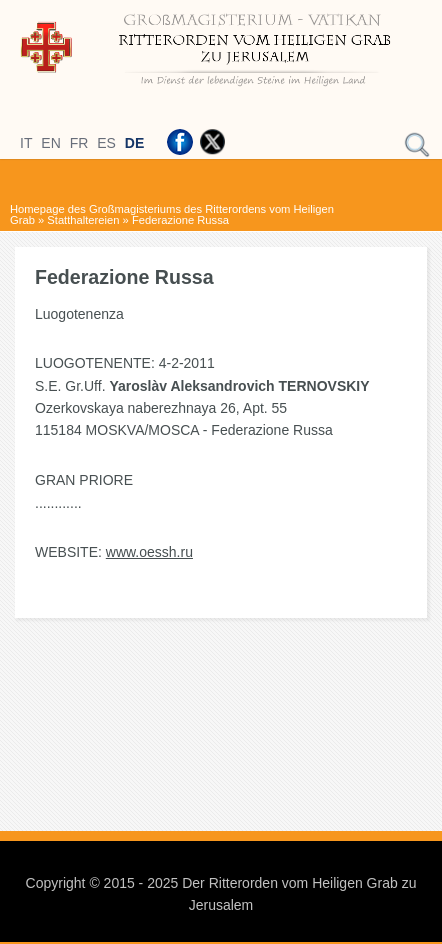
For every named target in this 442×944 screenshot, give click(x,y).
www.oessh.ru (149, 552)
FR (79, 143)
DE (134, 143)
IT (26, 143)
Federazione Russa (180, 220)
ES (106, 143)
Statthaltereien (83, 220)
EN (50, 143)
